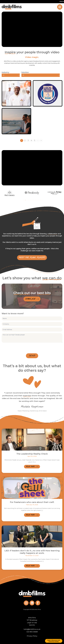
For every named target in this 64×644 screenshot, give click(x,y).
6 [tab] (32, 200)
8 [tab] (35, 200)
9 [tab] (37, 200)
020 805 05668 (32, 632)
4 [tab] (29, 200)
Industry (5, 72)
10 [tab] (39, 200)
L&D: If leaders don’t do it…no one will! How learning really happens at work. (32, 552)
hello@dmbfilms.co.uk (32, 629)
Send (32, 356)
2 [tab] (25, 200)
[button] (32, 467)
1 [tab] (24, 200)
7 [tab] (34, 200)
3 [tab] (27, 200)
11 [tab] (40, 200)
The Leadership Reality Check (32, 454)
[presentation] (14, 348)
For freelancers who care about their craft (32, 502)
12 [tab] (42, 200)
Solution (25, 72)
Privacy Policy (32, 636)
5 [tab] (30, 200)
